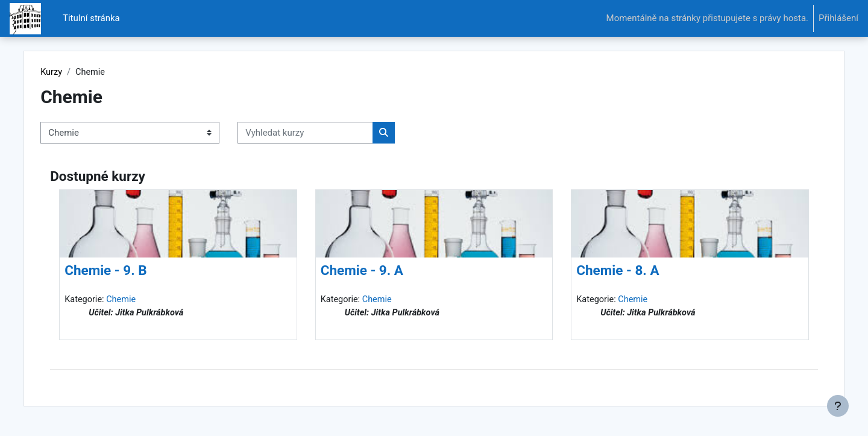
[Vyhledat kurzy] (331, 134)
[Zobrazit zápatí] (838, 406)
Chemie (149, 300)
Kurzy (77, 72)
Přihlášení (838, 18)
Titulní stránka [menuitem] (91, 18)
